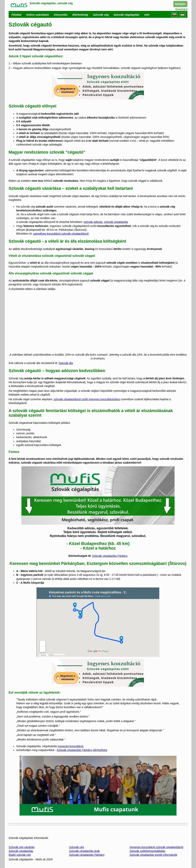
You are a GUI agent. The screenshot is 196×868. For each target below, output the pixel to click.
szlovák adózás (93, 222)
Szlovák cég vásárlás (22, 847)
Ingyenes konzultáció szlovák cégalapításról (156, 847)
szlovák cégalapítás (116, 222)
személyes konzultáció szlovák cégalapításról (61, 234)
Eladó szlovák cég (20, 855)
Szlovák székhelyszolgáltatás (147, 851)
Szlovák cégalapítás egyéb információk (153, 855)
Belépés (180, 4)
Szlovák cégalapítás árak (84, 851)
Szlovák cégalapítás (21, 851)
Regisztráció (181, 9)
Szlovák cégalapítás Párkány (110, 556)
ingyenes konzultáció (71, 746)
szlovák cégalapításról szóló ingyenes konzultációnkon (87, 399)
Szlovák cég (77, 847)
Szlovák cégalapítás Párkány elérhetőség (82, 750)
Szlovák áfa (66, 363)
